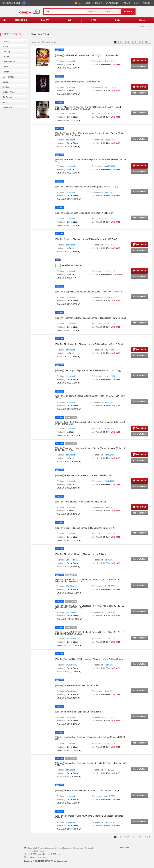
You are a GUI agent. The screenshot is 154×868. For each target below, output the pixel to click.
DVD (69, 20)
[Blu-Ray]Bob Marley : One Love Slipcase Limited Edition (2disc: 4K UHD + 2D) (91, 738)
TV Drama (7, 97)
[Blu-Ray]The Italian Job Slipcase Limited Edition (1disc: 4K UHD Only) (89, 344)
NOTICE (147, 3)
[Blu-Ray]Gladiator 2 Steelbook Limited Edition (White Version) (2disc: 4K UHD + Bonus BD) (90, 423)
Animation (7, 107)
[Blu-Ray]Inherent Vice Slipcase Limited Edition (78, 685)
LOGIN (88, 3)
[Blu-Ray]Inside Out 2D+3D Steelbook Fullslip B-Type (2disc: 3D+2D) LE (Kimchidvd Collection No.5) (90, 633)
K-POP (94, 20)
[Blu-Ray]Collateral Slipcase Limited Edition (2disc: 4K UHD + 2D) (87, 187)
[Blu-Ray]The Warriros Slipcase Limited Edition (77, 82)
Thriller (6, 87)
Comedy (6, 52)
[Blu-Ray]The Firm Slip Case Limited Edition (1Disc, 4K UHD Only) (87, 790)
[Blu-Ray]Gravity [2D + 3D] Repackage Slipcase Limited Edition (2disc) (89, 659)
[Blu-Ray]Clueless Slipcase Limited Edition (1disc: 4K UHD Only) (86, 239)
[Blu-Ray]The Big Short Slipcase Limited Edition (78, 712)
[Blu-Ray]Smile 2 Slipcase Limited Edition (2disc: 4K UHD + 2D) (86, 528)
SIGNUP (98, 3)
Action (6, 46)
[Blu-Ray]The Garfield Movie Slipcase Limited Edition (80, 554)
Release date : (104, 61)
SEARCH (128, 12)
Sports (6, 82)
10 (146, 42)
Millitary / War (9, 92)
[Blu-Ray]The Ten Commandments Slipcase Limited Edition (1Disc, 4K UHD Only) (91, 160)
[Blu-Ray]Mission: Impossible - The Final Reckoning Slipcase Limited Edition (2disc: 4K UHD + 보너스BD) (88, 108)
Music (5, 102)
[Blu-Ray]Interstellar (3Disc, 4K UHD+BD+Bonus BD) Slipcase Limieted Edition (89, 817)
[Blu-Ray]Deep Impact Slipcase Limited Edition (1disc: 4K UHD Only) (88, 370)
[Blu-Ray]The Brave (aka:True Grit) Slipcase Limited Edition (84, 475)
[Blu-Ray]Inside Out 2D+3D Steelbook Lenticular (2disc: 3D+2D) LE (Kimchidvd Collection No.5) (87, 580)
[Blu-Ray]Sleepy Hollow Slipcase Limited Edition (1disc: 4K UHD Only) (89, 292)
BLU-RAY (45, 20)
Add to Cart (139, 61)
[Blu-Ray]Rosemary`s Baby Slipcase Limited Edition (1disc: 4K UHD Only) (90, 318)
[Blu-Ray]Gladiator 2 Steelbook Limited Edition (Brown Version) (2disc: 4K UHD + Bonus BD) (90, 449)
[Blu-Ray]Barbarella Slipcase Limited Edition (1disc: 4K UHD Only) (87, 55)
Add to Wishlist (139, 67)
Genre (6, 41)
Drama (6, 57)
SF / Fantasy (8, 77)
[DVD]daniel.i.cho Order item (69, 265)
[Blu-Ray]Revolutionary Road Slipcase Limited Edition (81, 502)
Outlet (118, 20)
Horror (6, 67)
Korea (142, 20)
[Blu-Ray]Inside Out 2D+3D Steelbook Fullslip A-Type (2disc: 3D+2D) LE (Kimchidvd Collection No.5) (90, 607)
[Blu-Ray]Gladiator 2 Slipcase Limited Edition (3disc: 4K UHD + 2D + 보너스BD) (90, 397)
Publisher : (66, 61)
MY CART (126, 3)
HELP (137, 3)
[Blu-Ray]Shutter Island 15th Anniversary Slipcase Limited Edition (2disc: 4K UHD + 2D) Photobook (90, 134)
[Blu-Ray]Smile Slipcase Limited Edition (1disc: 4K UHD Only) (85, 213)
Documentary (9, 62)
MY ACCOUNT (112, 3)
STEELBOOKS (21, 20)
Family (6, 72)
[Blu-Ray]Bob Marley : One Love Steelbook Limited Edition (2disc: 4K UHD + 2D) (91, 764)
